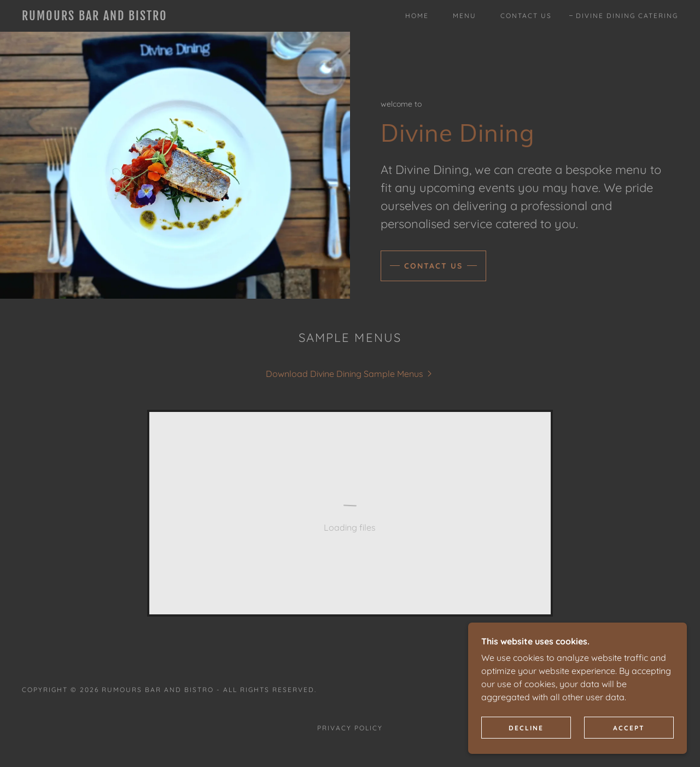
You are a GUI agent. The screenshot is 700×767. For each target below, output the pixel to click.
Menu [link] (465, 16)
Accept (629, 728)
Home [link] (417, 16)
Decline (526, 728)
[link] (112, 17)
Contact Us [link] (526, 16)
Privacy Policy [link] (350, 728)
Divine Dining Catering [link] (627, 16)
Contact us (433, 266)
